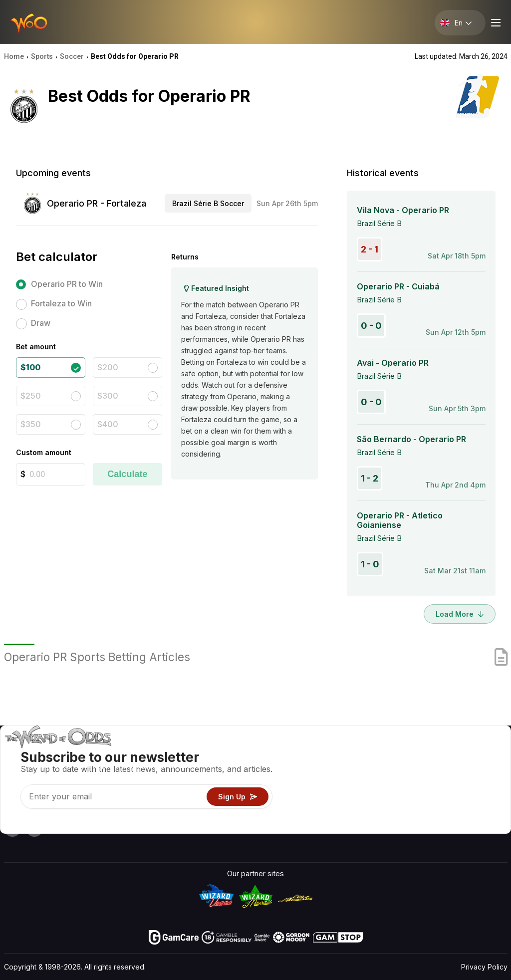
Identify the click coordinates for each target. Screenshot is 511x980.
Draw (41, 323)
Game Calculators (330, 768)
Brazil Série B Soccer (208, 203)
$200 (108, 367)
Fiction (478, 797)
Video (476, 753)
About (420, 753)
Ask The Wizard (327, 826)
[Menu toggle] (495, 23)
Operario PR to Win (67, 284)
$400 (108, 424)
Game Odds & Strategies (342, 753)
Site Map (481, 782)
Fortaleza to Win (61, 303)
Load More (460, 614)
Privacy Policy (484, 967)
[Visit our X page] (34, 828)
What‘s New (430, 797)
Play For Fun (321, 797)
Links (419, 782)
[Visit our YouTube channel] (12, 828)
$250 (31, 396)
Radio (419, 811)
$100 (30, 367)
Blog (474, 768)
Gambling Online (327, 811)
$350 (31, 424)
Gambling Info (324, 782)
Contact (423, 768)
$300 (108, 396)
